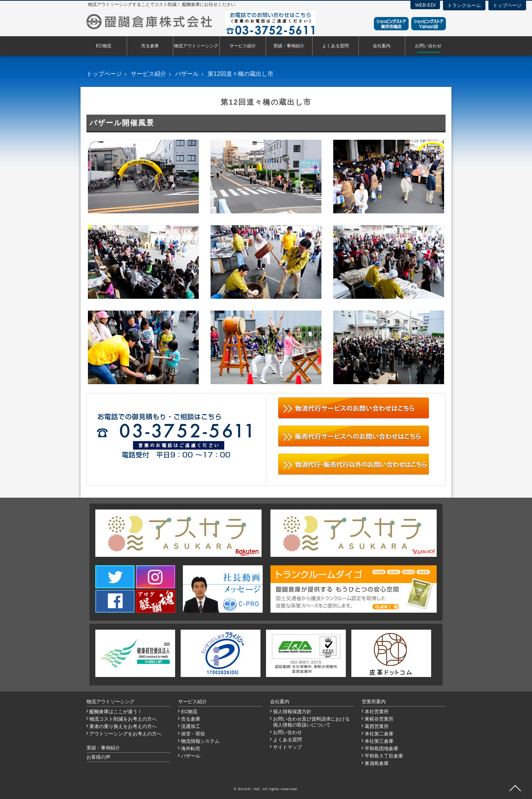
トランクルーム (464, 5)
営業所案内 (374, 702)
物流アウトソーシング (196, 46)
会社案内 (382, 46)
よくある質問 (335, 46)
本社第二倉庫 (379, 734)
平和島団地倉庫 (381, 749)
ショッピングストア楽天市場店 (391, 24)
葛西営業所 (377, 726)
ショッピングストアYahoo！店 (429, 24)
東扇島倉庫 (377, 763)
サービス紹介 (243, 46)
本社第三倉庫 (379, 741)
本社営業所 (377, 712)
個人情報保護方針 (292, 712)
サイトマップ (287, 747)
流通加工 (191, 726)
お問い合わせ (428, 46)
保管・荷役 (193, 734)
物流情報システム (200, 741)
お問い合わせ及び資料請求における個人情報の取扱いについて (311, 722)
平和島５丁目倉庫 (384, 756)
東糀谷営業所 (379, 719)
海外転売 (191, 749)
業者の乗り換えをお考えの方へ (123, 726)
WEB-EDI (425, 5)
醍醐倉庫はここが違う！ (116, 712)
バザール (187, 74)
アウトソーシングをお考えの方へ (125, 734)
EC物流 (104, 46)
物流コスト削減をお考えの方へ (123, 719)
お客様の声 (98, 757)
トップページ (507, 5)
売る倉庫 (150, 46)
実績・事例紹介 (289, 46)
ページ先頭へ (515, 788)
